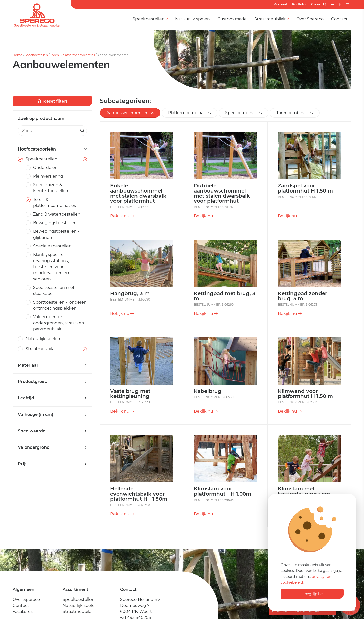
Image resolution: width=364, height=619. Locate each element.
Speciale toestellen (52, 246)
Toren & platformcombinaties (73, 55)
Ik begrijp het (312, 594)
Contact (339, 19)
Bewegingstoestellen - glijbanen (56, 234)
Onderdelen (45, 168)
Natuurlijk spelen (192, 19)
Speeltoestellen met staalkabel (54, 291)
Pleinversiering (48, 176)
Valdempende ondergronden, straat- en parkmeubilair (59, 323)
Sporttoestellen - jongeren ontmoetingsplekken (60, 305)
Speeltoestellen (150, 19)
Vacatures (23, 612)
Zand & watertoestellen (57, 214)
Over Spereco (310, 19)
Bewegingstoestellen (55, 223)
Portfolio (299, 4)
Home (17, 55)
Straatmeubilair (271, 19)
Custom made (232, 19)
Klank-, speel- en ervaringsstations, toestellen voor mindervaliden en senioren (51, 267)
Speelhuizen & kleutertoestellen (51, 188)
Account (281, 4)
